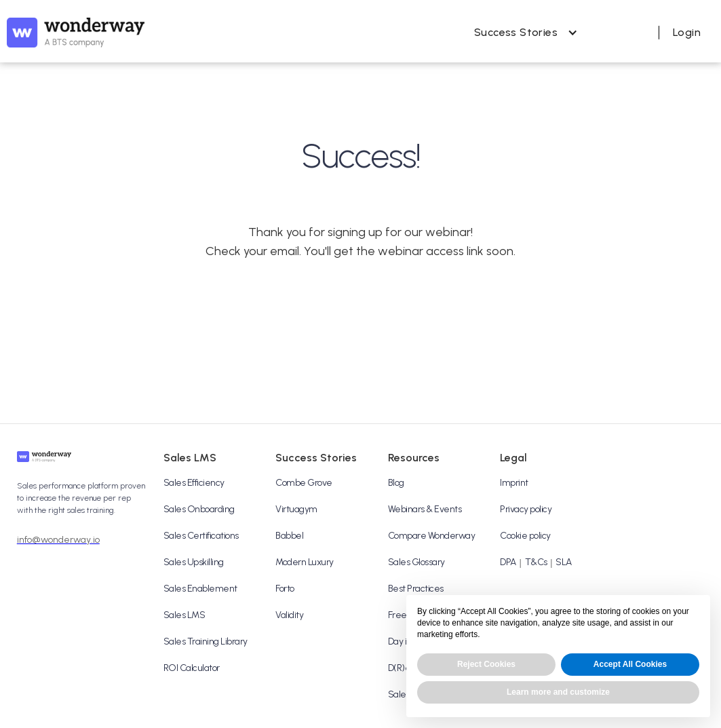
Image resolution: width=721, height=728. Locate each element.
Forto (285, 589)
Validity (289, 615)
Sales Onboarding (199, 509)
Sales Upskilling (194, 562)
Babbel (289, 536)
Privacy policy (526, 509)
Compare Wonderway (432, 536)
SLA (564, 562)
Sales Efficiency (194, 483)
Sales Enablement (200, 589)
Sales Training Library (206, 641)
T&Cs (536, 562)
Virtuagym (296, 509)
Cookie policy (525, 536)
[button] (523, 33)
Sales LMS (184, 615)
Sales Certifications (201, 536)
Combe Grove (304, 483)
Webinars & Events (425, 509)
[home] (76, 33)
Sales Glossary (416, 562)
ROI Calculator (192, 668)
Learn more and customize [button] (558, 692)
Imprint (514, 483)
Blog (396, 483)
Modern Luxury (305, 562)
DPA (508, 562)
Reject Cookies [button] (486, 664)
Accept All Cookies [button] (630, 664)
